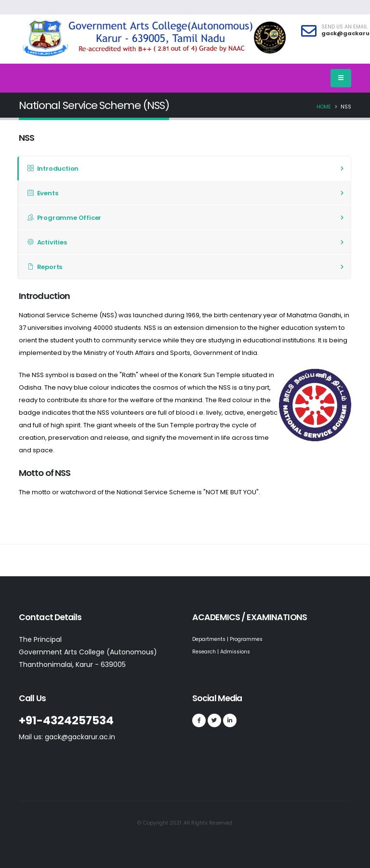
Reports (45, 267)
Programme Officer (64, 218)
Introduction (53, 169)
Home (324, 107)
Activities (47, 242)
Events (43, 193)
